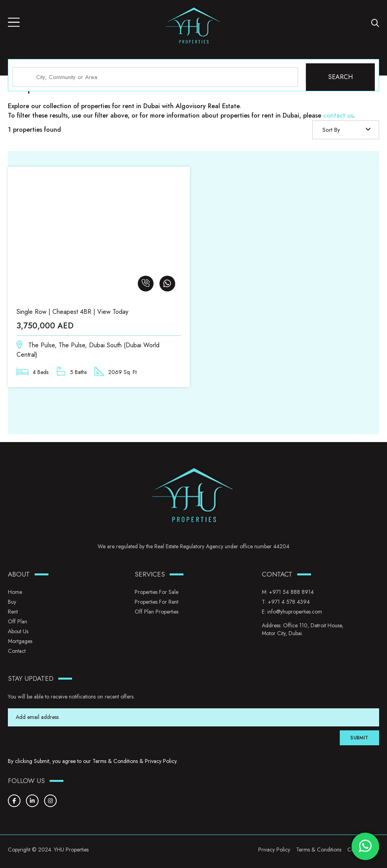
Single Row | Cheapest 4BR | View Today (72, 312)
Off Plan (18, 621)
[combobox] (346, 130)
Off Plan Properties (156, 612)
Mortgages (20, 641)
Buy (12, 602)
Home (15, 592)
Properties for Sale (156, 592)
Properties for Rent (156, 602)
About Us (18, 631)
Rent (13, 612)
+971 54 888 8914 (291, 592)
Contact (17, 651)
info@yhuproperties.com (295, 612)
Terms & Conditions (115, 761)
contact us (338, 115)
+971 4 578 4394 (289, 602)
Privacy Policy (161, 761)
